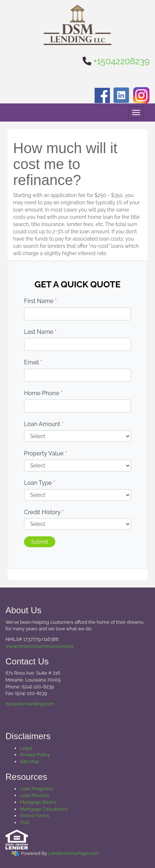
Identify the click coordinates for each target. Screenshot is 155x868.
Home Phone (43, 393)
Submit (40, 542)
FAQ (25, 822)
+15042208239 (122, 61)
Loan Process (35, 795)
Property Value (45, 453)
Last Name (40, 332)
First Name (40, 301)
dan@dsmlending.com (30, 704)
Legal (26, 748)
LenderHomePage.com (74, 854)
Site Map (29, 761)
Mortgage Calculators (44, 809)
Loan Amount (44, 424)
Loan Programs (37, 789)
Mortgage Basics (38, 802)
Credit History (44, 512)
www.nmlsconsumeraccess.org (39, 646)
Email (33, 362)
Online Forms (35, 816)
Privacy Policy (35, 755)
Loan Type (40, 483)
